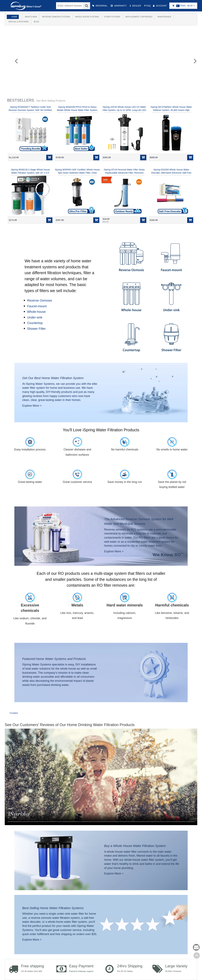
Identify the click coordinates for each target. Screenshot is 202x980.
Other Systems (112, 17)
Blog (36, 22)
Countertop (35, 323)
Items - (183, 6)
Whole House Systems (87, 17)
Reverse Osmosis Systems (56, 17)
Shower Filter (36, 329)
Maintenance (165, 17)
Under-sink (35, 317)
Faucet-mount (37, 306)
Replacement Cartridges (140, 17)
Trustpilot (14, 713)
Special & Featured (18, 22)
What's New (31, 17)
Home (14, 17)
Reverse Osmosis (40, 300)
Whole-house (36, 312)
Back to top (197, 955)
